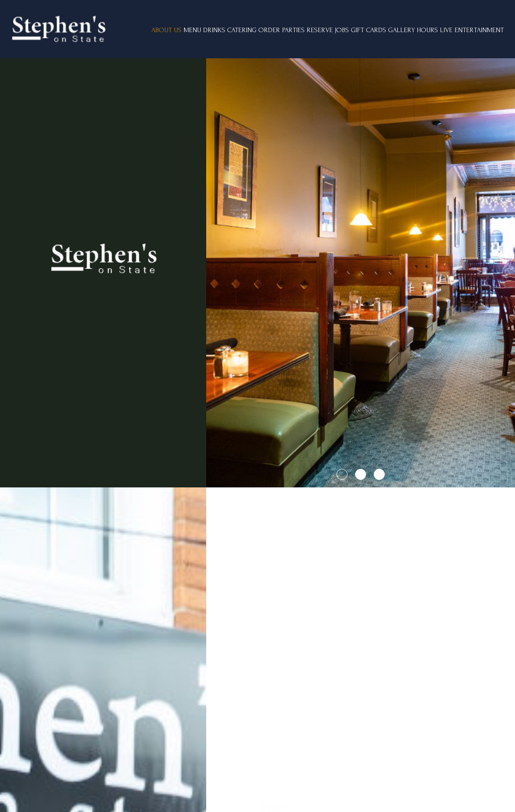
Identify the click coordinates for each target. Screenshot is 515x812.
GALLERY (402, 30)
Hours (427, 30)
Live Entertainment (472, 30)
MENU (192, 30)
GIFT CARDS (369, 30)
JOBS (342, 30)
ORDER (269, 30)
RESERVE (320, 30)
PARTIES (293, 30)
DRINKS (214, 30)
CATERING (242, 30)
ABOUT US (166, 30)
